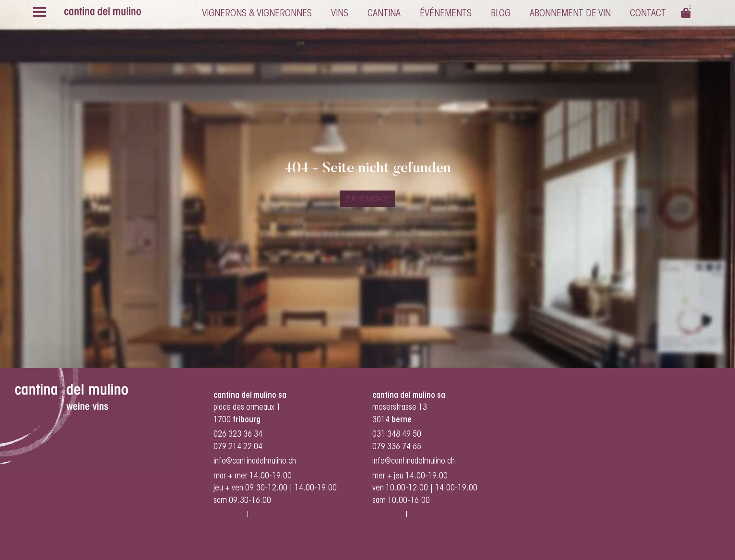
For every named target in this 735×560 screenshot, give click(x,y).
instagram (229, 515)
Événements (446, 14)
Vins (340, 14)
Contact (648, 14)
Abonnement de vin (570, 14)
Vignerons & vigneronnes (257, 14)
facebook (267, 515)
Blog (501, 14)
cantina (384, 14)
